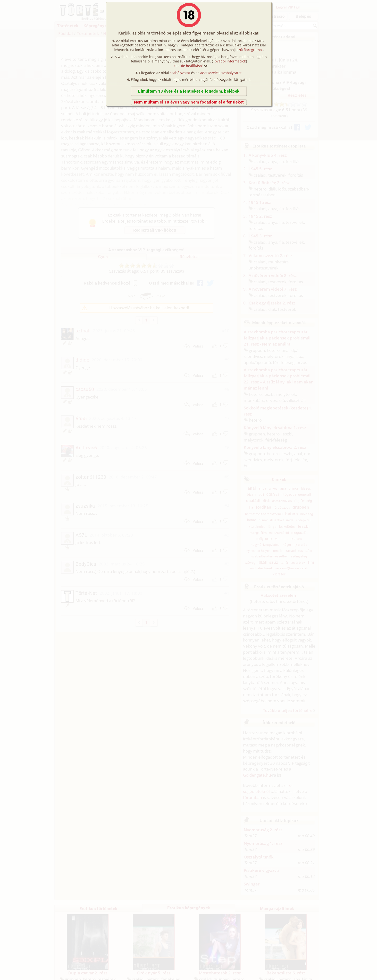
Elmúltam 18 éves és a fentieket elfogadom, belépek (189, 91)
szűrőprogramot (250, 50)
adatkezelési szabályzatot (221, 73)
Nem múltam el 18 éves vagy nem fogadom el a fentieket (189, 102)
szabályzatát (180, 73)
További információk (229, 61)
